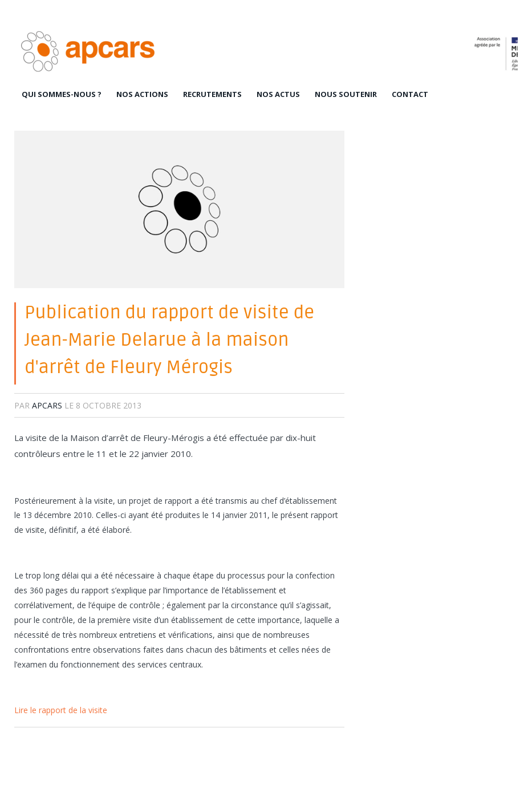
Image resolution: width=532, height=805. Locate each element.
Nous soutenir (346, 94)
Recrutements (212, 94)
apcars (47, 405)
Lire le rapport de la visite (61, 710)
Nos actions (142, 94)
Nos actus (278, 94)
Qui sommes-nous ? (62, 94)
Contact (410, 94)
